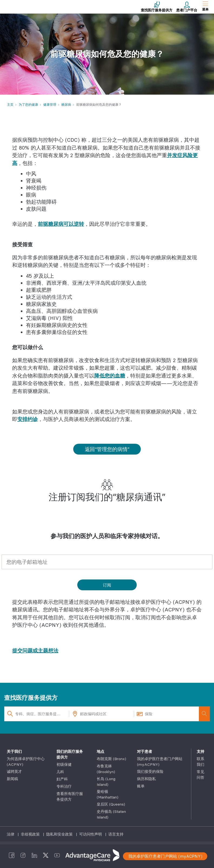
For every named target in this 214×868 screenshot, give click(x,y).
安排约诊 (28, 419)
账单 (141, 786)
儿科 (60, 772)
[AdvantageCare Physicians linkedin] (34, 855)
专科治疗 (64, 786)
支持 (200, 751)
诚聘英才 (14, 771)
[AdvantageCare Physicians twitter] (46, 855)
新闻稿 (12, 779)
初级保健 (64, 764)
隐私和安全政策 (60, 834)
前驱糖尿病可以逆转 (61, 224)
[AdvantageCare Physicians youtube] (57, 855)
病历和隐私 (146, 779)
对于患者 (145, 751)
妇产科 (62, 779)
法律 (11, 834)
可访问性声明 (91, 834)
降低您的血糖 (110, 376)
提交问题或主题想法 (35, 651)
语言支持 (116, 834)
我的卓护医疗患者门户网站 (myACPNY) (165, 856)
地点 (101, 751)
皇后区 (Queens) (111, 804)
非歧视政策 (31, 834)
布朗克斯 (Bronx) (111, 759)
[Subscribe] (107, 585)
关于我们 (14, 751)
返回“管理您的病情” (107, 449)
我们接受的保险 (150, 771)
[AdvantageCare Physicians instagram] (23, 855)
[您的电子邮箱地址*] (107, 562)
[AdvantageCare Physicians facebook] (12, 855)
